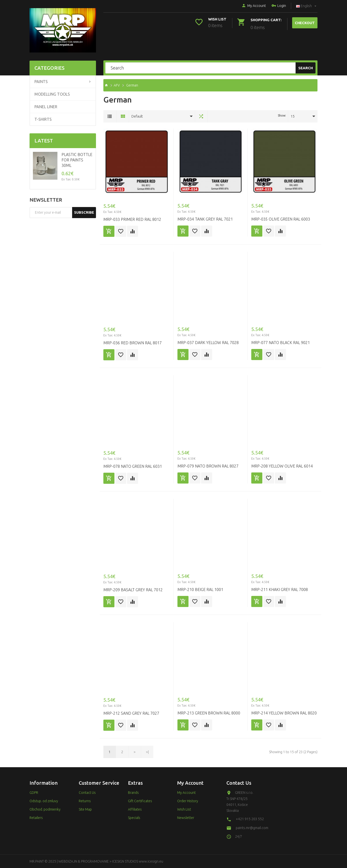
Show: (282, 115)
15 (293, 116)
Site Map (85, 809)
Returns (85, 801)
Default (137, 116)
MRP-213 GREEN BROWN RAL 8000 (209, 713)
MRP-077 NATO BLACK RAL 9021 (281, 343)
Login (279, 6)
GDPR (34, 793)
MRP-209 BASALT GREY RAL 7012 (133, 590)
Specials (134, 818)
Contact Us (87, 793)
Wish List (184, 809)
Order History (188, 801)
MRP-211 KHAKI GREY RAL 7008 (280, 590)
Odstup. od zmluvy (44, 801)
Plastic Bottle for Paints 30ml (77, 160)
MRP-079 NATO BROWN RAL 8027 (208, 466)
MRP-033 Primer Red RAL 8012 (132, 219)
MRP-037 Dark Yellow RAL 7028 (208, 343)
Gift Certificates (140, 801)
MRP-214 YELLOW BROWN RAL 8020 (284, 713)
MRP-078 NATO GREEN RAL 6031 (133, 466)
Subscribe (84, 212)
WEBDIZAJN (68, 861)
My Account (254, 6)
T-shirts (43, 119)
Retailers (36, 818)
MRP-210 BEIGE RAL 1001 (200, 590)
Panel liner (46, 107)
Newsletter (186, 818)
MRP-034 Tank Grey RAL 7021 (205, 219)
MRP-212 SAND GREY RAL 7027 (131, 713)
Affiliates (135, 809)
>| (147, 752)
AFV (117, 85)
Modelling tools (52, 94)
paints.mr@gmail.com (252, 828)
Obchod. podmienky (45, 809)
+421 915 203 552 (250, 819)
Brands (133, 793)
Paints (41, 82)
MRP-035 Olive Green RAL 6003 (281, 219)
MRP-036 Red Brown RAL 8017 (133, 343)
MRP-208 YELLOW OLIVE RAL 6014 (282, 466)
